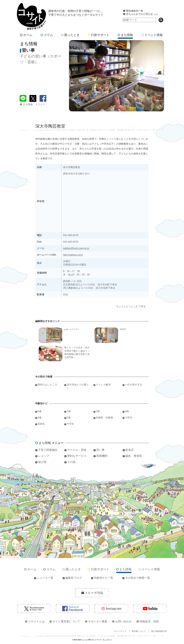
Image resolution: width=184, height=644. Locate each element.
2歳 (98, 411)
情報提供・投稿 (149, 621)
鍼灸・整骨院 (134, 456)
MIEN (123, 329)
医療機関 (102, 456)
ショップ (44, 456)
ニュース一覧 (45, 578)
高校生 (41, 424)
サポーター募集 (98, 621)
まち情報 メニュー (32, 104)
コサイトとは (36, 621)
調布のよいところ (47, 385)
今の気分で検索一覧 (138, 578)
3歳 (127, 411)
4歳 (39, 418)
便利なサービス (77, 456)
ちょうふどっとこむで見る (131, 306)
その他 (71, 462)
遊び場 (42, 462)
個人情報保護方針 (159, 631)
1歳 (69, 411)
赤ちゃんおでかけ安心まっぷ (142, 14)
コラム (47, 35)
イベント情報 (152, 35)
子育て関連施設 (48, 450)
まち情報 (125, 35)
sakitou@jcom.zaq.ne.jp (76, 248)
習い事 (100, 450)
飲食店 (130, 450)
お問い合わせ (123, 621)
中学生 (70, 424)
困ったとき (70, 35)
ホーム (26, 35)
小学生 (129, 418)
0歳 (39, 411)
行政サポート (99, 35)
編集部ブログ (74, 578)
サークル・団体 (77, 450)
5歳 (69, 418)
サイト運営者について (66, 621)
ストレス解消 (103, 385)
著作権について (139, 631)
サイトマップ (120, 631)
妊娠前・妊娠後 (104, 418)
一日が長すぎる (134, 385)
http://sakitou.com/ (73, 255)
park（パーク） (72, 329)
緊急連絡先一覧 (135, 11)
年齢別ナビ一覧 (103, 578)
